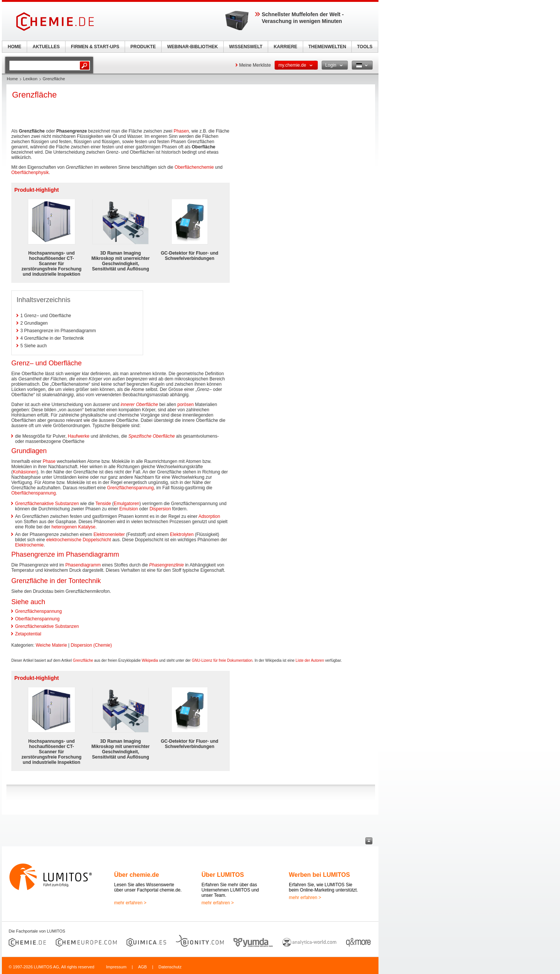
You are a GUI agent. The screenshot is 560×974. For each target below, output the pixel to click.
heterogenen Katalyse (74, 527)
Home (12, 79)
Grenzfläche (83, 660)
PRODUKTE (143, 47)
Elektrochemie (29, 545)
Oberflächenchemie (194, 167)
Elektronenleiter (109, 534)
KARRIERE (286, 47)
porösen (185, 405)
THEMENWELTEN (327, 47)
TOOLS (365, 47)
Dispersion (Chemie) (91, 645)
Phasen (181, 131)
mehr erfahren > (130, 903)
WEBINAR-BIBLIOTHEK (193, 47)
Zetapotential (28, 634)
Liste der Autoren (310, 660)
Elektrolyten (182, 534)
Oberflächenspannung (34, 493)
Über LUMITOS (223, 875)
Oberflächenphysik (30, 173)
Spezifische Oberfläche (152, 436)
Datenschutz (170, 967)
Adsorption (209, 516)
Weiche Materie (51, 645)
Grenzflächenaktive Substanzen (47, 504)
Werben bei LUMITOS (319, 875)
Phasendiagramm (83, 565)
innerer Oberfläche (139, 405)
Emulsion (129, 509)
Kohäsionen (25, 472)
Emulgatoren (127, 504)
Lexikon (30, 79)
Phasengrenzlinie (166, 565)
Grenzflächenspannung (130, 488)
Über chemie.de (137, 875)
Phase (49, 461)
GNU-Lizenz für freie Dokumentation (222, 660)
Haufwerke (79, 436)
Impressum (116, 967)
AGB (143, 967)
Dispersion (160, 509)
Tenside (103, 504)
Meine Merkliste (255, 65)
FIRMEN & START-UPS (95, 47)
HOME (15, 47)
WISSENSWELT (246, 47)
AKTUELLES (46, 47)
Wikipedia (150, 660)
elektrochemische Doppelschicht (79, 540)
